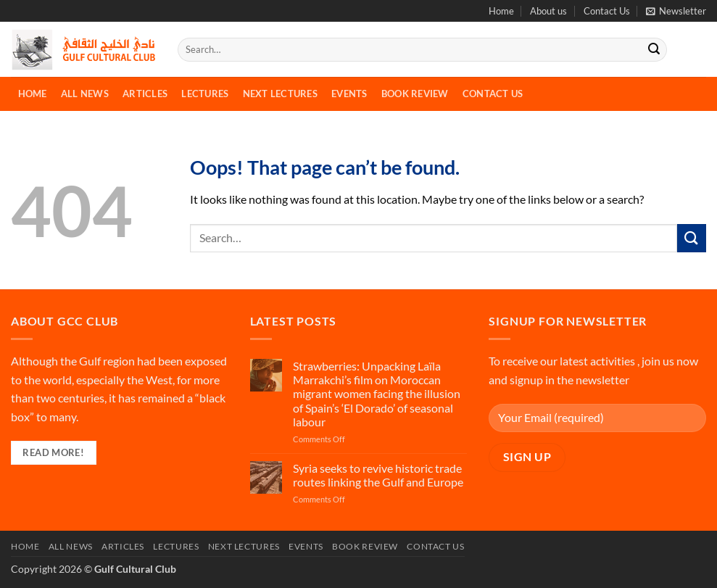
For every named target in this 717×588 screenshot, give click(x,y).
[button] (676, 11)
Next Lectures (280, 94)
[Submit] (654, 50)
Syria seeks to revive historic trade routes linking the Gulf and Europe (378, 475)
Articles (145, 94)
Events (349, 94)
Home (501, 11)
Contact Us (607, 11)
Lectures (205, 94)
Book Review (415, 94)
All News (85, 94)
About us (548, 11)
